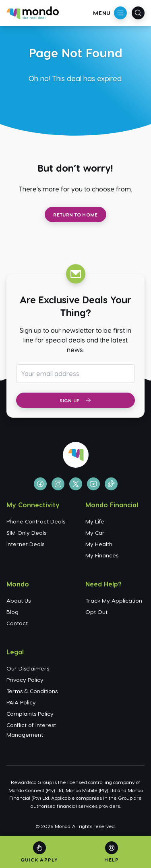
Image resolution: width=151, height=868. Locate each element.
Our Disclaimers (28, 668)
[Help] (112, 852)
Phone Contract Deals (36, 521)
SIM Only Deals (26, 533)
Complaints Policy (30, 714)
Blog (12, 612)
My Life (95, 521)
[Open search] (138, 13)
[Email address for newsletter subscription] (75, 374)
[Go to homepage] (33, 13)
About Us (19, 600)
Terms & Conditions (32, 691)
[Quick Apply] (39, 852)
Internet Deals (25, 544)
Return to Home (75, 214)
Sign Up (75, 400)
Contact (17, 623)
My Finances (102, 555)
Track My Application (114, 600)
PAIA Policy (21, 702)
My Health (99, 544)
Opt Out (96, 612)
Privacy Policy (25, 680)
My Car (95, 533)
